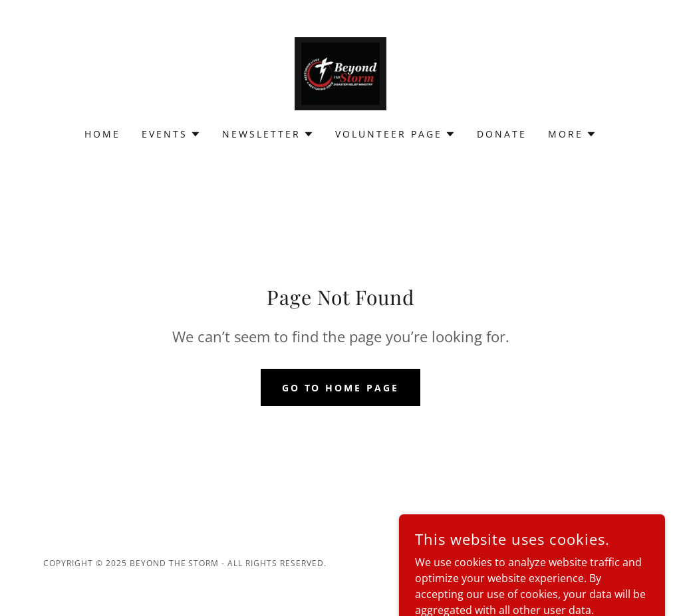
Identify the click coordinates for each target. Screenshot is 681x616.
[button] (171, 134)
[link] (340, 72)
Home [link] (102, 134)
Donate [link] (502, 134)
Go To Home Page (341, 388)
